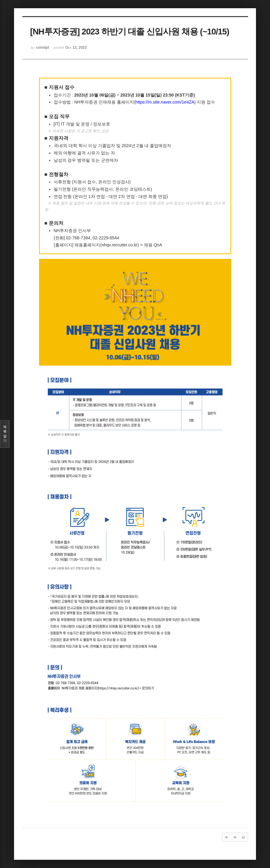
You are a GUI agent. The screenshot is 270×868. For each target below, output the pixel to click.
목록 (5, 434)
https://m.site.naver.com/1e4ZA (165, 102)
